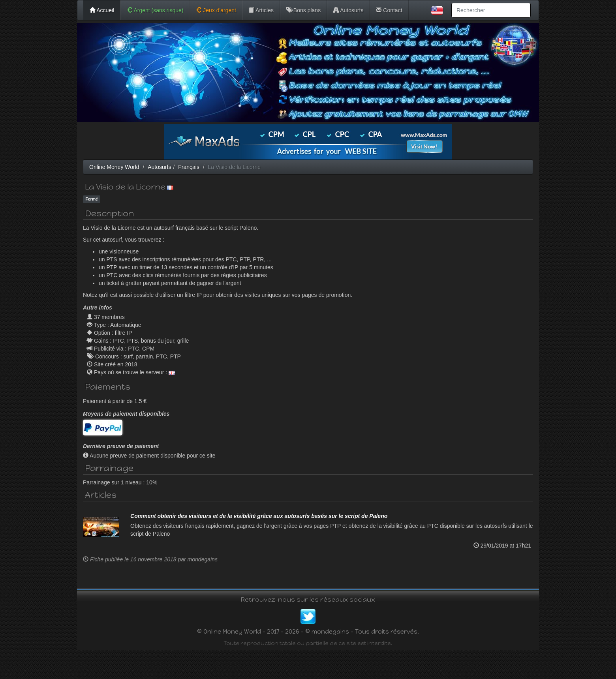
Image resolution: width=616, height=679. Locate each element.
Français (189, 167)
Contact (389, 10)
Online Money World (114, 167)
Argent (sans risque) (155, 10)
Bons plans (303, 10)
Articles (261, 10)
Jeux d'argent (216, 10)
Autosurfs (348, 10)
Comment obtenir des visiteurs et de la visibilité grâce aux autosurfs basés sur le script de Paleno (259, 545)
